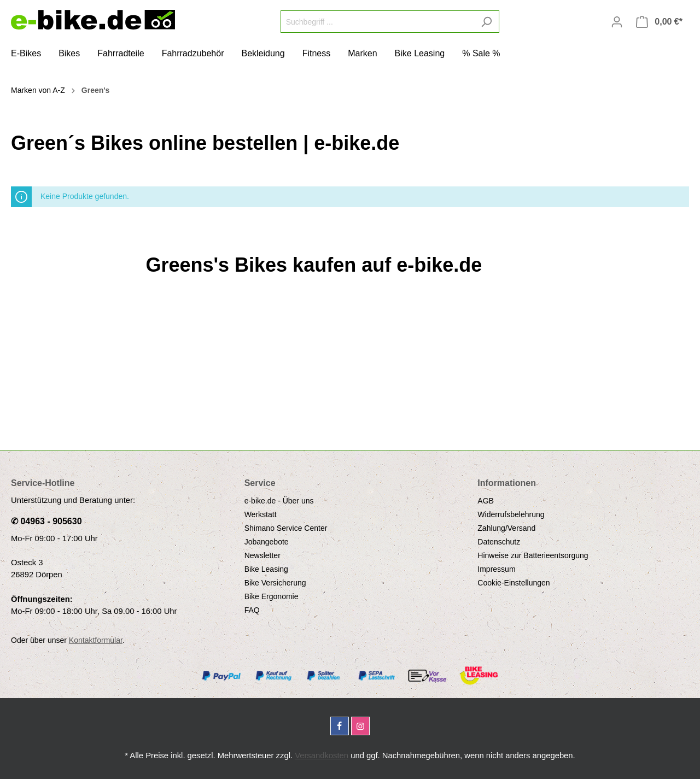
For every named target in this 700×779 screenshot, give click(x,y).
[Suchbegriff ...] (377, 22)
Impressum (496, 569)
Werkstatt (261, 514)
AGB (486, 501)
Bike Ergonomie (272, 596)
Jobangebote (267, 542)
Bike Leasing (266, 569)
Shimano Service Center (286, 528)
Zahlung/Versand (506, 528)
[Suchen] (486, 22)
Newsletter (262, 555)
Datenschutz (499, 542)
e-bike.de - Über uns (279, 501)
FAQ (252, 610)
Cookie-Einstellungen (514, 583)
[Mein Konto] (617, 22)
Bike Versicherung (275, 583)
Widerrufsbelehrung (511, 514)
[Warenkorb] (659, 22)
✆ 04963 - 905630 (46, 521)
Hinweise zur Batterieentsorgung (533, 555)
